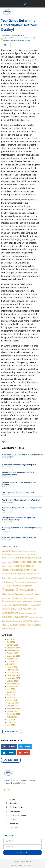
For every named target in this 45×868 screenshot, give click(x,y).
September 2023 (14, 714)
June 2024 (11, 692)
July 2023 (11, 720)
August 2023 (12, 717)
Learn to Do (24, 38)
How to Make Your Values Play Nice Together (19, 465)
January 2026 (13, 645)
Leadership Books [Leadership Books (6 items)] (33, 574)
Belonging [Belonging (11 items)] (7, 554)
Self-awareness (19, 40)
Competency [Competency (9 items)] (8, 558)
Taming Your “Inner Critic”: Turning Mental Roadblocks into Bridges (19, 519)
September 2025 (14, 656)
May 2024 (11, 695)
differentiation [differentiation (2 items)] (7, 562)
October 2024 (12, 681)
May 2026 (11, 639)
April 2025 (11, 664)
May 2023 (11, 725)
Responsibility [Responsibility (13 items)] (9, 601)
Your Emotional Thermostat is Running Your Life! (21, 500)
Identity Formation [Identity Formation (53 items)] (14, 570)
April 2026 (11, 642)
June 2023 (11, 722)
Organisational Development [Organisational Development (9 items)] (19, 586)
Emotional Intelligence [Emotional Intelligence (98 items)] (27, 562)
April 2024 (11, 698)
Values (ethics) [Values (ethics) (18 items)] (26, 625)
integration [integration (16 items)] (31, 570)
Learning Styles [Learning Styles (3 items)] (25, 578)
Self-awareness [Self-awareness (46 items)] (17, 605)
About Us (13, 803)
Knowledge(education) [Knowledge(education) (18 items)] (14, 574)
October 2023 (12, 711)
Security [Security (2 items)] (5, 605)
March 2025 (12, 667)
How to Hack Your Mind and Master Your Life (19, 537)
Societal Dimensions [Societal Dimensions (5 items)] (14, 621)
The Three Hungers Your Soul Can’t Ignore (18, 492)
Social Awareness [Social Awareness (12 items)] (27, 613)
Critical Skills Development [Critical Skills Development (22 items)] (28, 558)
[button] (42, 12)
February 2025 (13, 670)
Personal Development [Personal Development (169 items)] (19, 590)
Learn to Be (15, 38)
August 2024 (12, 686)
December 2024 (13, 675)
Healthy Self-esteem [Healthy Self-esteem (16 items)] (23, 566)
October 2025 (12, 653)
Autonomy (7, 38)
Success (27, 40)
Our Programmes (17, 807)
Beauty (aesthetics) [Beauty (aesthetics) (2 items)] (29, 551)
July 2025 (11, 662)
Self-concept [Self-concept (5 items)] (32, 605)
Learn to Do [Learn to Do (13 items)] (12, 582)
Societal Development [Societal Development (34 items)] (15, 617)
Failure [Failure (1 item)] (4, 566)
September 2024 (14, 684)
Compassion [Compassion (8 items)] (31, 554)
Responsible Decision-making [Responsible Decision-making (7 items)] (29, 601)
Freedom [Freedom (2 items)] (9, 566)
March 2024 (12, 700)
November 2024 (13, 678)
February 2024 (13, 703)
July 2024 (11, 689)
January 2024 (13, 706)
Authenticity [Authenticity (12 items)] (8, 551)
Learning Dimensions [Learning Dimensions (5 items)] (10, 578)
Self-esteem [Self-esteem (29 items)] (25, 609)
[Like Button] (5, 45)
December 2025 (13, 648)
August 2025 (12, 659)
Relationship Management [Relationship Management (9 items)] (24, 598)
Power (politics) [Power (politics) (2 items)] (7, 598)
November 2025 (13, 650)
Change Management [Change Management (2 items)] (19, 555)
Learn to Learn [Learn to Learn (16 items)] (25, 582)
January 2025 (13, 673)
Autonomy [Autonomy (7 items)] (19, 551)
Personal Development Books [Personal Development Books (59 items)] (21, 594)
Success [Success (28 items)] (27, 621)
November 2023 (13, 709)
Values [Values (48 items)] (13, 625)
